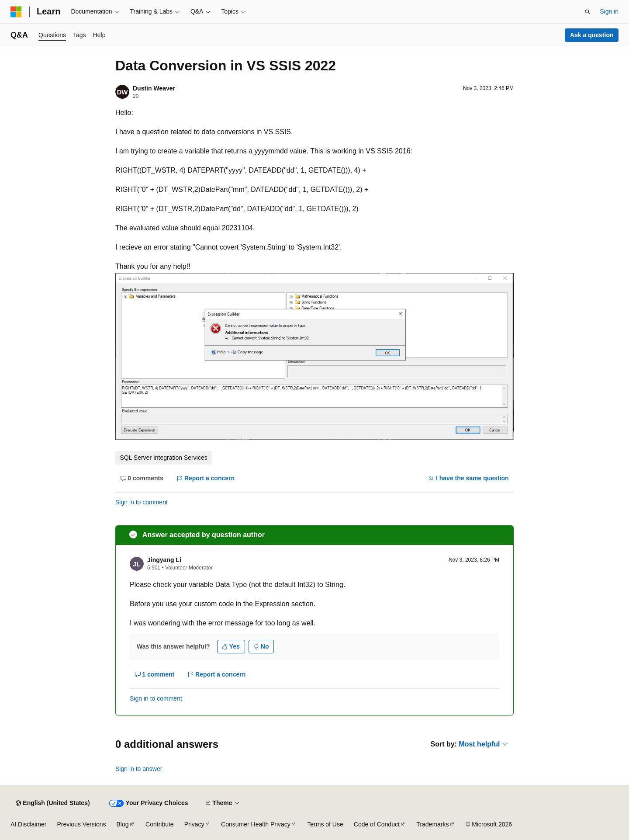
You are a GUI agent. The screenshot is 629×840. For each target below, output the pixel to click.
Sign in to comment (142, 502)
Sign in (609, 11)
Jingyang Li (164, 560)
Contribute (160, 824)
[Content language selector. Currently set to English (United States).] (53, 803)
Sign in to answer (139, 769)
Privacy (194, 824)
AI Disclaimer (28, 824)
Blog (123, 824)
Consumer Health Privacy (256, 824)
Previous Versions (81, 824)
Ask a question (592, 35)
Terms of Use (325, 824)
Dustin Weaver (154, 88)
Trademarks (432, 824)
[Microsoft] (16, 12)
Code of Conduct (377, 824)
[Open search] (588, 12)
